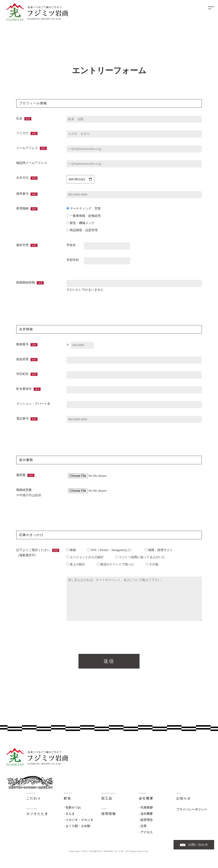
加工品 (107, 801)
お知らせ (184, 801)
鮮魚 (67, 801)
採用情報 (109, 816)
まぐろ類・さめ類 (78, 828)
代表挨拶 (147, 810)
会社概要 (146, 801)
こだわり (34, 801)
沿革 (144, 828)
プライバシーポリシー (192, 812)
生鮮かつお (73, 810)
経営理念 (147, 822)
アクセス (147, 834)
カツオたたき (37, 816)
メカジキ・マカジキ (79, 822)
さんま (70, 816)
